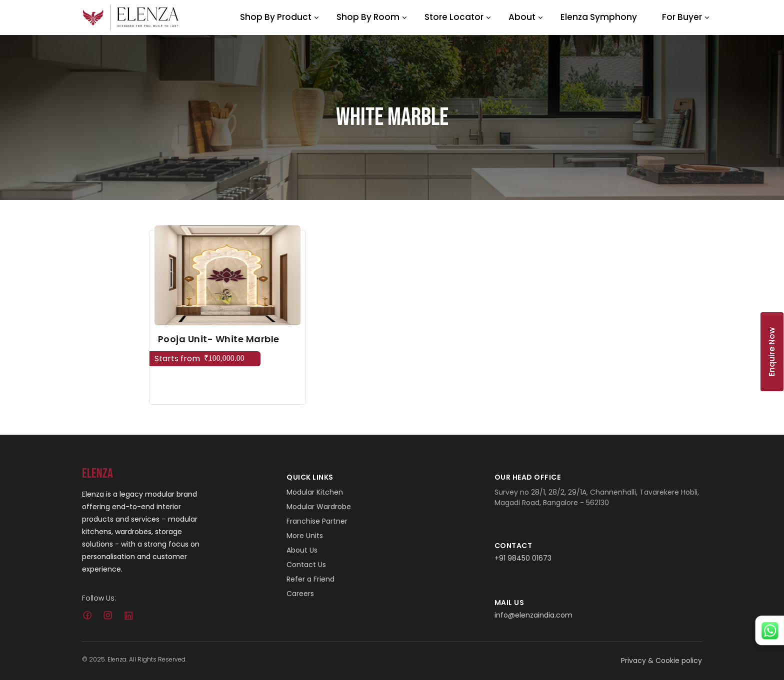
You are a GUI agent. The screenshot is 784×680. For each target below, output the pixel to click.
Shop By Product (276, 17)
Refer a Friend (310, 579)
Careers (300, 594)
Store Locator (454, 17)
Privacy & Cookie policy (661, 661)
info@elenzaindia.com (533, 615)
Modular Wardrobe (319, 507)
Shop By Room (368, 17)
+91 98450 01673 (523, 558)
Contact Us (306, 565)
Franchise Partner (317, 521)
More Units (305, 536)
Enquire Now (772, 352)
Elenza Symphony (599, 17)
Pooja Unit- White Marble (219, 339)
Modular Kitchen (315, 492)
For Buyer (682, 17)
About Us (302, 550)
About (522, 17)
